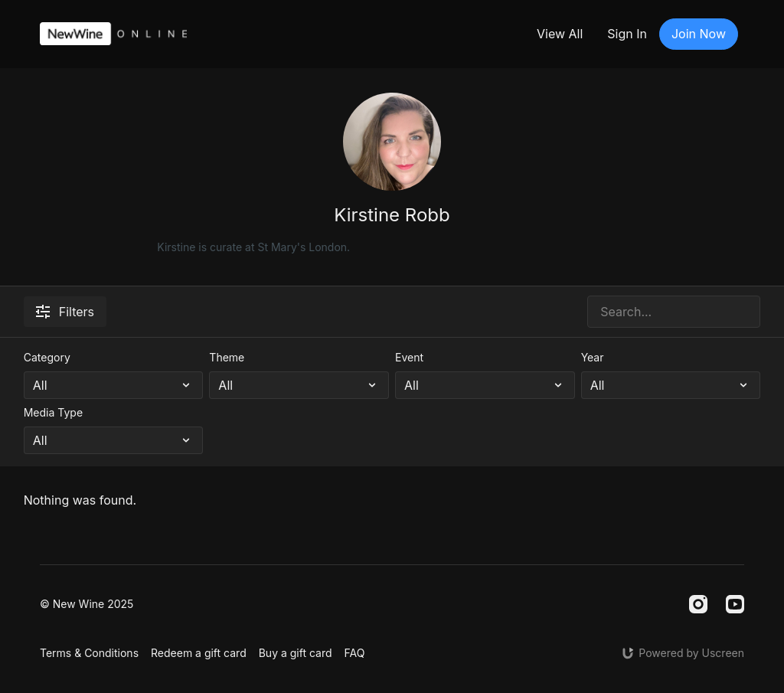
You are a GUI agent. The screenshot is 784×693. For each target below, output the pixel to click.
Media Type (53, 412)
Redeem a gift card (199, 653)
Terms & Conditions (89, 653)
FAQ (355, 653)
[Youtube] (735, 604)
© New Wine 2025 (87, 604)
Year (593, 357)
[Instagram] (698, 604)
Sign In (627, 34)
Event (409, 357)
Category (47, 357)
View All (560, 34)
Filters (65, 312)
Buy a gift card (296, 653)
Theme (227, 357)
